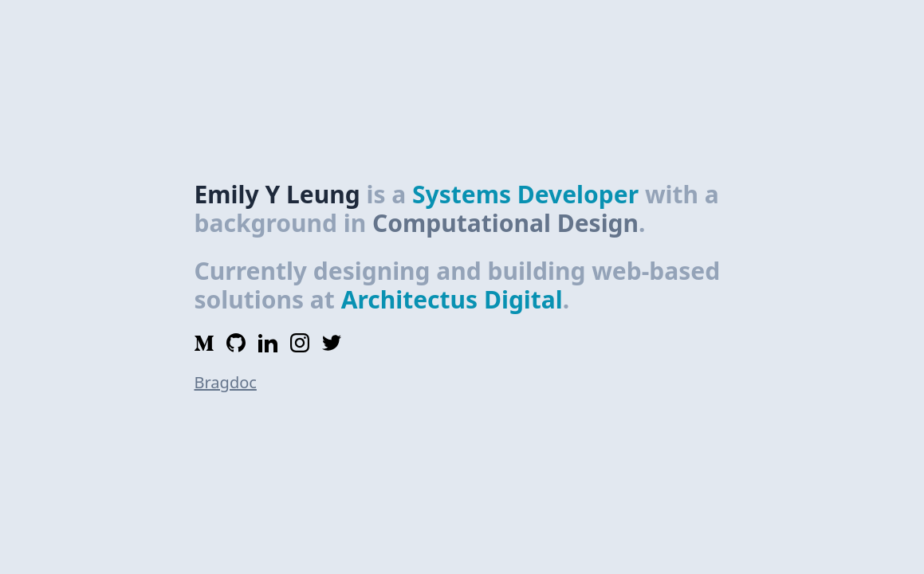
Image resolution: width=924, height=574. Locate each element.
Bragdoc (226, 382)
